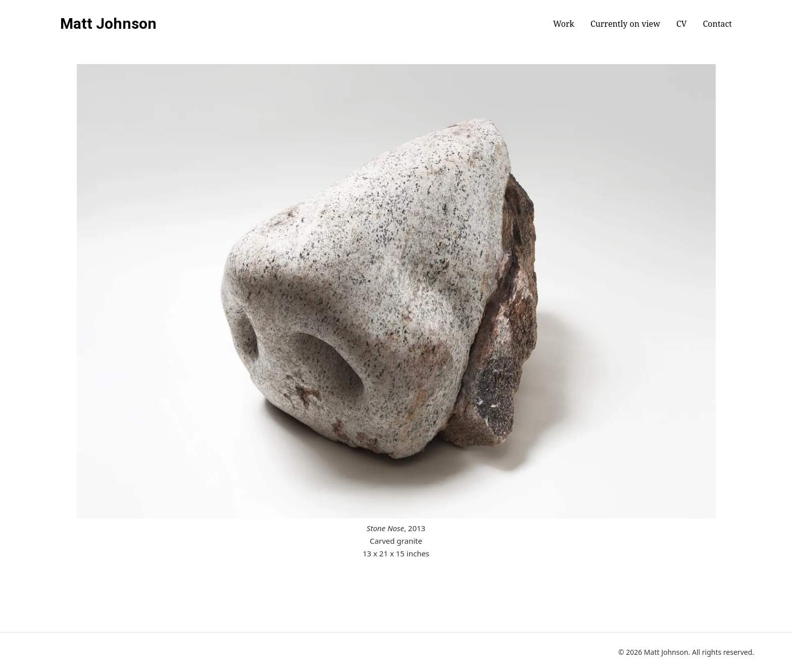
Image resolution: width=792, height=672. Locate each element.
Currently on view (625, 24)
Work (564, 24)
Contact (717, 24)
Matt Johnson (108, 24)
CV (682, 24)
